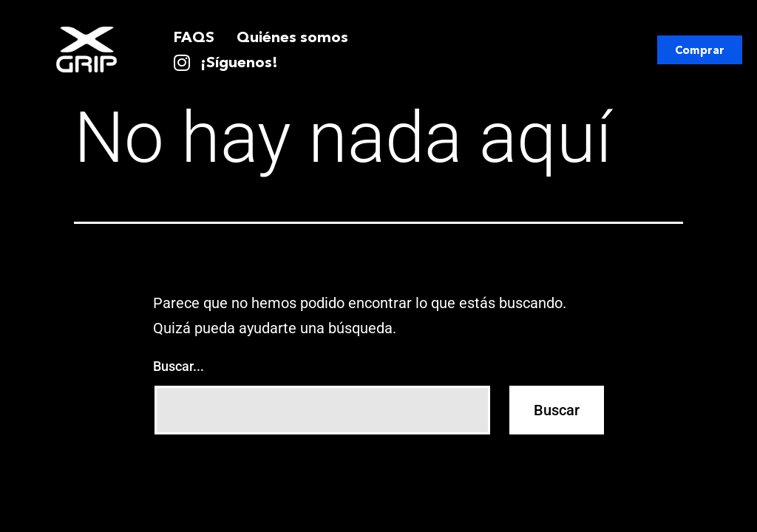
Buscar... (179, 366)
